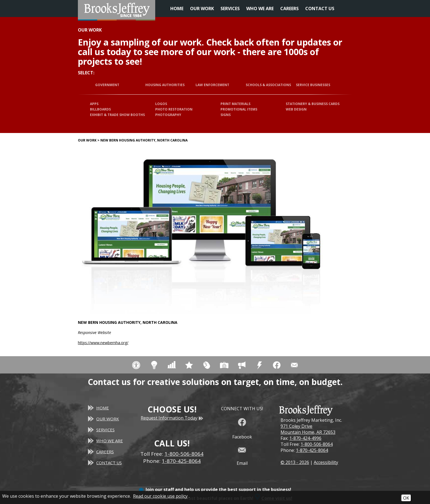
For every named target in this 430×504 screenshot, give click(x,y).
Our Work (202, 9)
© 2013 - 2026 (295, 462)
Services (230, 9)
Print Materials (235, 104)
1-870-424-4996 (305, 438)
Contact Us (320, 9)
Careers (289, 9)
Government (107, 85)
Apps (94, 104)
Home (177, 9)
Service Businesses (313, 85)
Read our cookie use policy (160, 496)
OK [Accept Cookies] (406, 498)
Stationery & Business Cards (313, 104)
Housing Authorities (165, 85)
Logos (161, 104)
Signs (226, 115)
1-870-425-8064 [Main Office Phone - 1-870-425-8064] (181, 461)
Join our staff (160, 489)
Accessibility (326, 462)
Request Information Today (172, 418)
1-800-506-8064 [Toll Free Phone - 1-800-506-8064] (184, 454)
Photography (168, 115)
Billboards (100, 109)
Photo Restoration (174, 109)
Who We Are (260, 9)
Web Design (296, 109)
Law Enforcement (212, 85)
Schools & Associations (268, 85)
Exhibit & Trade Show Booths (117, 115)
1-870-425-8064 (312, 450)
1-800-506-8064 (317, 444)
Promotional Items (239, 109)
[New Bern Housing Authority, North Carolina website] (201, 231)
